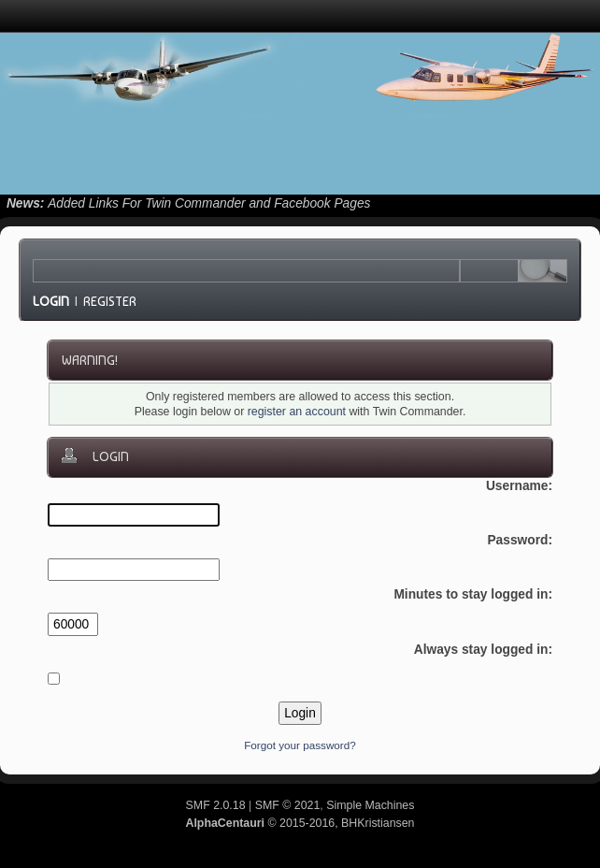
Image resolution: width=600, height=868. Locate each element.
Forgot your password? (300, 745)
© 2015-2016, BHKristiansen (300, 823)
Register (110, 301)
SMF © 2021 (288, 805)
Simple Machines (370, 805)
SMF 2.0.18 (216, 805)
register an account (297, 412)
